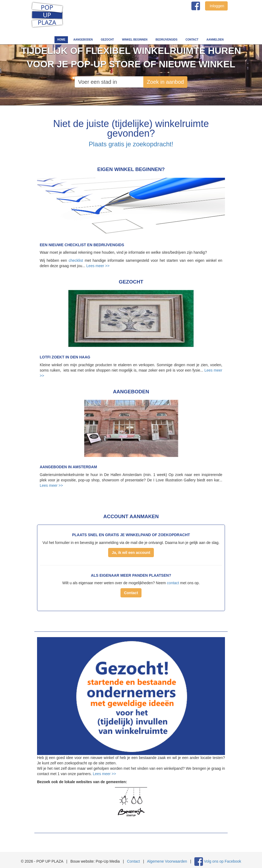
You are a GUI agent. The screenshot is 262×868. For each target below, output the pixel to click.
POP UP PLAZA (47, 15)
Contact (192, 40)
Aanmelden (215, 40)
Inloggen (216, 6)
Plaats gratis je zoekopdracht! (131, 144)
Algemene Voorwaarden (167, 861)
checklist (76, 260)
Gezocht (108, 40)
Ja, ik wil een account (131, 553)
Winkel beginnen (135, 40)
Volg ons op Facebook (223, 861)
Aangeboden (83, 40)
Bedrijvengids (166, 40)
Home (61, 40)
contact (173, 583)
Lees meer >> (98, 266)
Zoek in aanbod (165, 82)
